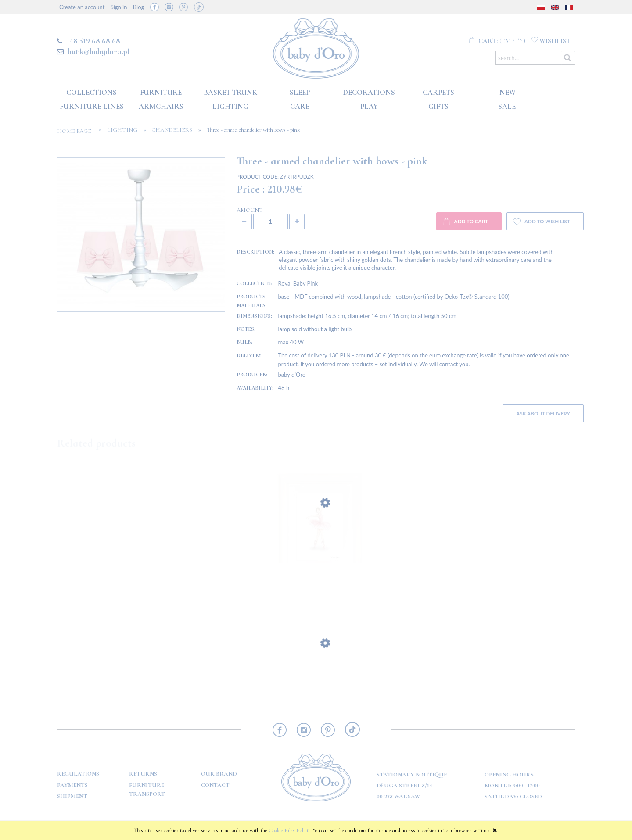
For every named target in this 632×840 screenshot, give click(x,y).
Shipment (72, 796)
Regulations (78, 774)
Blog (138, 7)
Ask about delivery (543, 413)
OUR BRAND (219, 774)
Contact (215, 785)
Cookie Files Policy (289, 830)
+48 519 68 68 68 (93, 41)
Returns (143, 774)
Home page (77, 131)
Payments (72, 785)
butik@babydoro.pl (99, 51)
